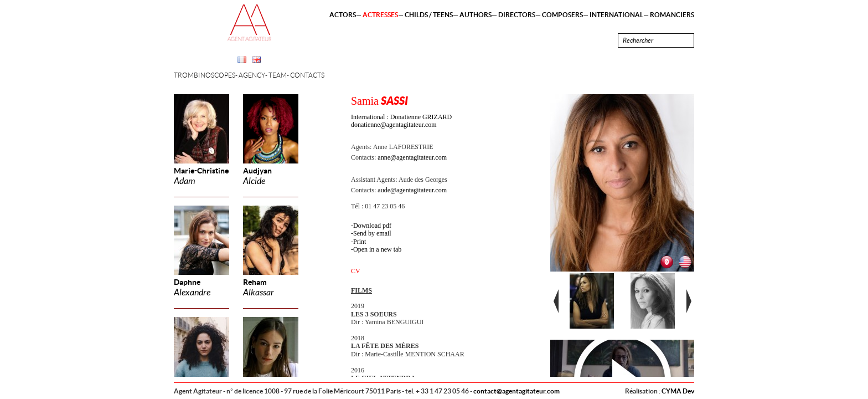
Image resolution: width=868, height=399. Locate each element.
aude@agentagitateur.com (412, 190)
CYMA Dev (678, 391)
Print (360, 242)
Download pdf (372, 226)
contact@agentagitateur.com (516, 391)
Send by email (372, 233)
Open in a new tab (377, 249)
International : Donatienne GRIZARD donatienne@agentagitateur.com (401, 121)
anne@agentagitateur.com (412, 157)
